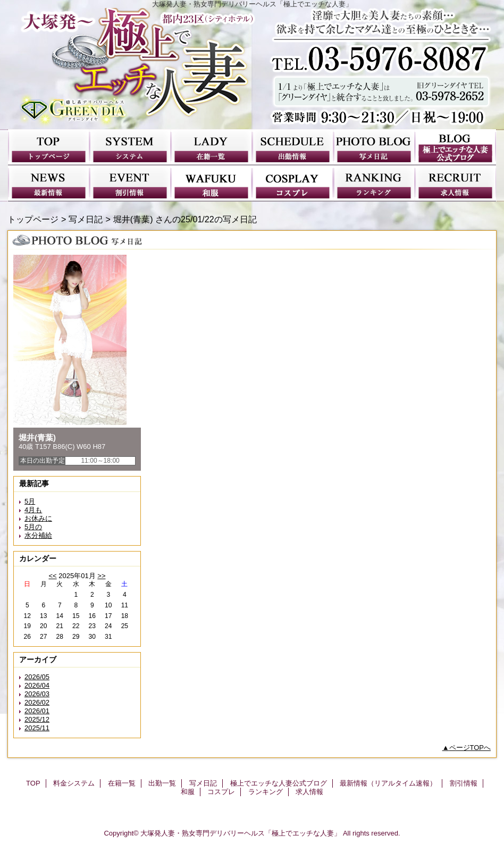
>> (101, 576)
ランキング (374, 183)
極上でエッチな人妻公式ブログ (455, 147)
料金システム (130, 147)
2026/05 (37, 677)
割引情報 (130, 183)
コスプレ (293, 183)
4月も (33, 510)
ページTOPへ (470, 748)
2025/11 (37, 728)
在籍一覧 (211, 147)
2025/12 (37, 719)
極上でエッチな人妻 (252, 69)
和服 (211, 183)
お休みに (38, 518)
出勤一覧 (293, 147)
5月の (33, 527)
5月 (30, 501)
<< (52, 576)
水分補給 (38, 535)
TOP (49, 147)
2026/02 (37, 702)
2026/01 (37, 711)
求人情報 (455, 183)
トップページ (33, 219)
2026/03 (37, 694)
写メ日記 (374, 147)
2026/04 (37, 685)
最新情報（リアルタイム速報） (49, 183)
